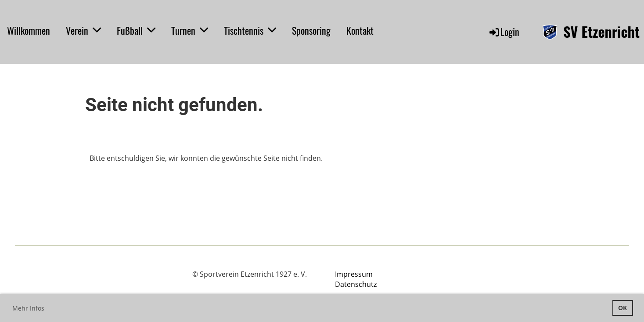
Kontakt (360, 30)
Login (504, 32)
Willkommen (29, 30)
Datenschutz (356, 284)
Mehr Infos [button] (28, 308)
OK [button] (622, 308)
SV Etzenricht (601, 32)
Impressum (354, 274)
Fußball (136, 30)
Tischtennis (250, 30)
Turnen (190, 30)
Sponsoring (311, 30)
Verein (83, 30)
